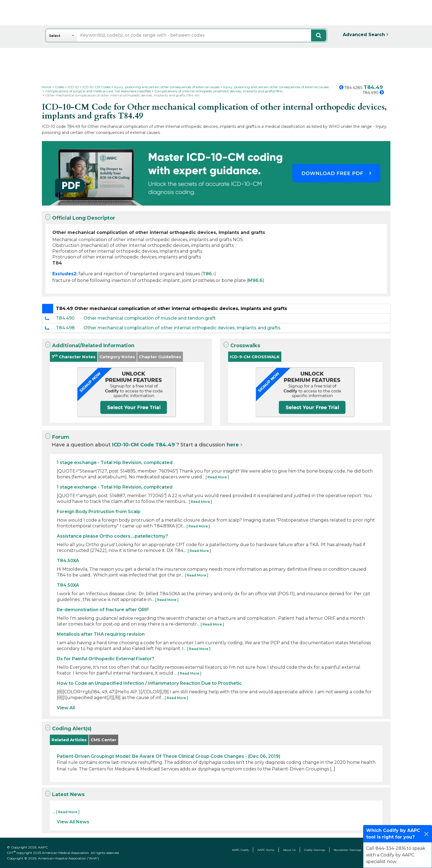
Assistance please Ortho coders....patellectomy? (112, 536)
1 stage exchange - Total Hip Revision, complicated (115, 463)
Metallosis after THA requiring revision (101, 634)
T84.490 (65, 318)
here (233, 445)
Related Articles (69, 740)
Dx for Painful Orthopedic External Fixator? (106, 659)
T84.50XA (68, 561)
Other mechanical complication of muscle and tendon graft (150, 318)
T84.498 (65, 328)
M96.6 (255, 280)
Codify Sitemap (315, 850)
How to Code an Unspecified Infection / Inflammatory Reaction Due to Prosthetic (149, 683)
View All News (73, 822)
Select (55, 36)
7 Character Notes (74, 356)
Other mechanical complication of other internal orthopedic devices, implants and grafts (182, 328)
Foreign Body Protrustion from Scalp (99, 512)
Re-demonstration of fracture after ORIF (103, 610)
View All (66, 708)
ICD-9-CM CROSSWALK (255, 357)
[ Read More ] (217, 477)
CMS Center (104, 740)
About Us (289, 850)
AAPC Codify (240, 850)
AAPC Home (266, 850)
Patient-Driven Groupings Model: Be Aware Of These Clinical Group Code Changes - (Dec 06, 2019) (168, 756)
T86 (207, 274)
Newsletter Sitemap (347, 850)
